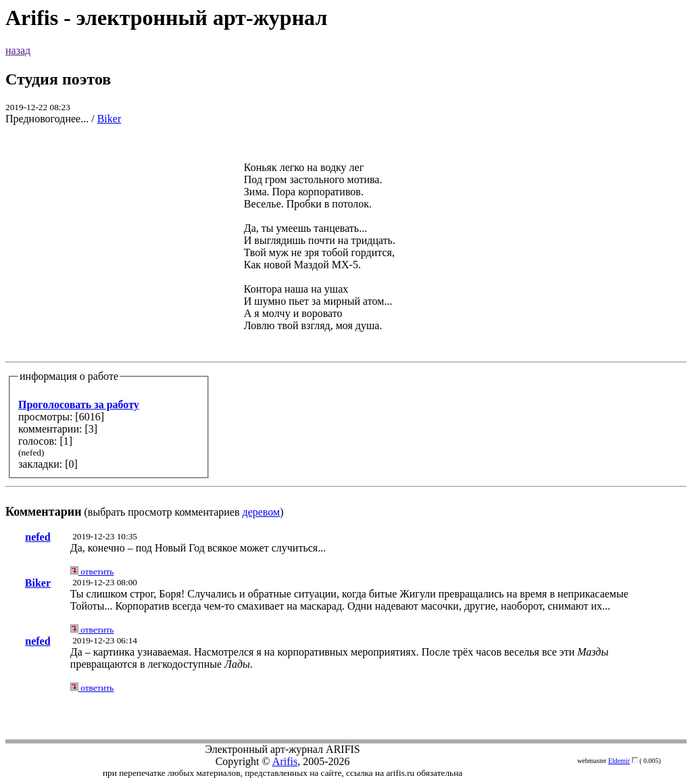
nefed (38, 537)
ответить (92, 571)
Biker (109, 119)
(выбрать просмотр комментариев (346, 327)
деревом (262, 512)
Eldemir (619, 761)
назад (18, 50)
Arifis (285, 761)
